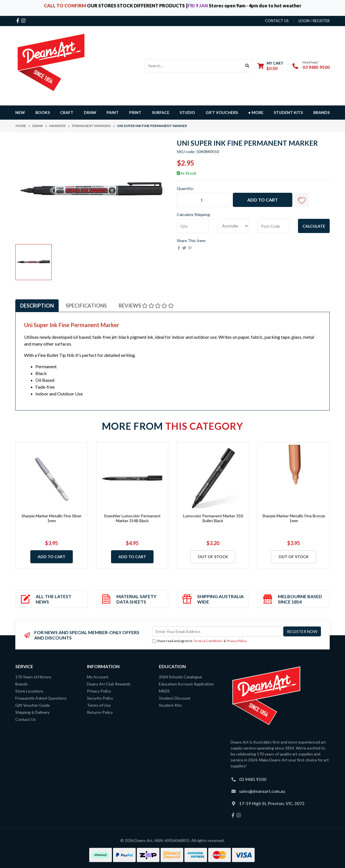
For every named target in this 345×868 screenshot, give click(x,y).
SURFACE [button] (161, 112)
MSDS (164, 691)
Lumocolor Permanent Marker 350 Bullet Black (213, 518)
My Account (98, 677)
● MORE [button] (256, 112)
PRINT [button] (135, 112)
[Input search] (193, 66)
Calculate (314, 226)
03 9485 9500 (316, 67)
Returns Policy (100, 712)
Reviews (146, 306)
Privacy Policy (237, 641)
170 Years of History (33, 677)
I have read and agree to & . (200, 641)
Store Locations (29, 691)
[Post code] (273, 226)
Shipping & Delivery (32, 712)
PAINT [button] (113, 112)
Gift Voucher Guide (33, 705)
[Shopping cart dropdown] (270, 66)
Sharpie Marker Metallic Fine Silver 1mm (52, 518)
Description (37, 306)
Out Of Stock (213, 557)
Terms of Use (99, 705)
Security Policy (100, 698)
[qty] (193, 226)
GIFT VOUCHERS (222, 112)
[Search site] (247, 66)
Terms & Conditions (208, 641)
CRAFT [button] (67, 112)
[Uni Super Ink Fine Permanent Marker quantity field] (204, 200)
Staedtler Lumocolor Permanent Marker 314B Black (132, 518)
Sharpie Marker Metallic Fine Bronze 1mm (294, 518)
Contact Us (25, 719)
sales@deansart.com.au (262, 791)
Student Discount (175, 698)
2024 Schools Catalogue (180, 677)
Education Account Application (186, 684)
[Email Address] (217, 631)
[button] (302, 200)
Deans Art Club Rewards (109, 684)
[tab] (37, 306)
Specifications (86, 306)
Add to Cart (263, 200)
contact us (277, 21)
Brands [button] (321, 112)
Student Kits (288, 112)
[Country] (233, 226)
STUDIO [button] (187, 112)
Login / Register (314, 21)
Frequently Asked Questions (41, 698)
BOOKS (43, 112)
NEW (20, 112)
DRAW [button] (90, 112)
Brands (22, 684)
